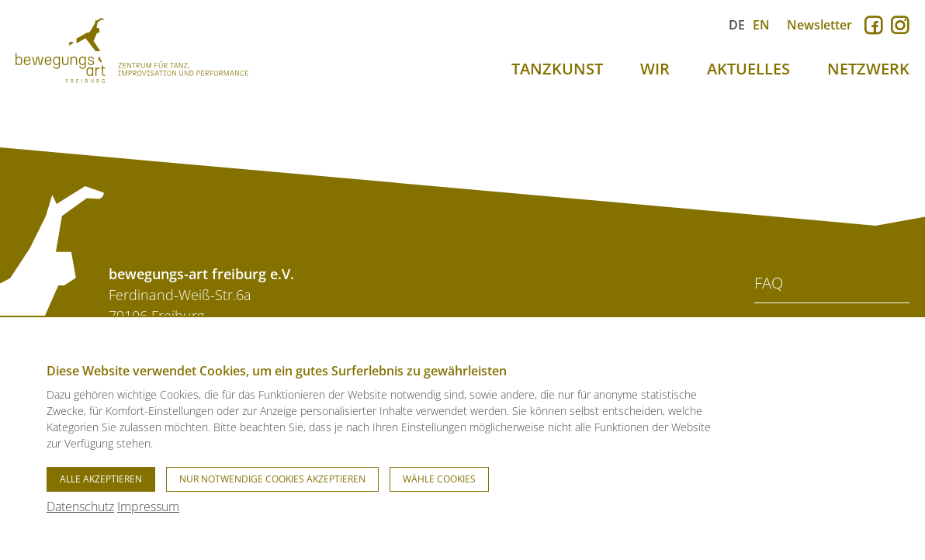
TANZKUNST (557, 69)
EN (761, 25)
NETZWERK (868, 69)
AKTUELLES (748, 69)
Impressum (148, 506)
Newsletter (819, 25)
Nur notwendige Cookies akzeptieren (272, 479)
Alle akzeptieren (101, 479)
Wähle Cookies (439, 479)
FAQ (769, 283)
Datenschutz (80, 506)
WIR (655, 69)
